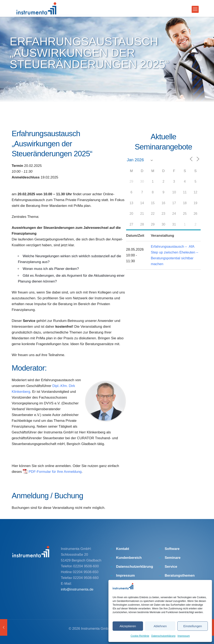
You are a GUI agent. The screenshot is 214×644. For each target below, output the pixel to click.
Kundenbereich (129, 558)
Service (171, 567)
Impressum (184, 636)
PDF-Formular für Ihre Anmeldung (55, 472)
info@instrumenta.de (77, 589)
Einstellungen (193, 626)
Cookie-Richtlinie (140, 636)
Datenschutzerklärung (163, 636)
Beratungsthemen (180, 575)
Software (172, 549)
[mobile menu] (195, 9)
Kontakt (123, 549)
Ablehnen (160, 626)
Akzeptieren (128, 626)
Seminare (173, 558)
